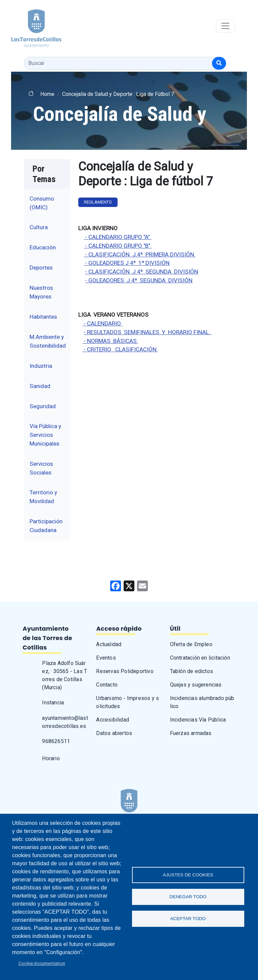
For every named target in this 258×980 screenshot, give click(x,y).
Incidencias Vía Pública (198, 720)
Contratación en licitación (200, 658)
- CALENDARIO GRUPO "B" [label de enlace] (118, 246)
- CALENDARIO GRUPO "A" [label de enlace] (117, 237)
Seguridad (43, 406)
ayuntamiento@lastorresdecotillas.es (65, 722)
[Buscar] (219, 63)
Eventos (106, 658)
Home (47, 94)
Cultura (39, 227)
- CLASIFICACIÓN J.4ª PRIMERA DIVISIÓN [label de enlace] (140, 254)
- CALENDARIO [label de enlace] (102, 323)
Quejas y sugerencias (196, 685)
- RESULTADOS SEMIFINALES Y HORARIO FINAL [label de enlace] (148, 332)
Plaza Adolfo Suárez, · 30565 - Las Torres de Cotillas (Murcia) (64, 675)
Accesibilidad (113, 720)
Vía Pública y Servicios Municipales (45, 435)
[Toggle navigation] (225, 26)
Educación (43, 247)
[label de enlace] (122, 323)
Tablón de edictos (191, 671)
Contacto (107, 685)
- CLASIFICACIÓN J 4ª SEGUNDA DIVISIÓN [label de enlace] (142, 272)
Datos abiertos (114, 733)
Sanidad (40, 386)
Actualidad (109, 644)
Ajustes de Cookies (188, 875)
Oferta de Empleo (191, 644)
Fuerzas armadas (191, 733)
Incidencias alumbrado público (202, 702)
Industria (41, 366)
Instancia (53, 703)
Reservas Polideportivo (125, 671)
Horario (51, 758)
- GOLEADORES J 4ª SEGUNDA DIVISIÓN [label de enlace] (139, 280)
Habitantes (43, 317)
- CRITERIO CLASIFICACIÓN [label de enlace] (120, 349)
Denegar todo (188, 897)
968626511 (56, 741)
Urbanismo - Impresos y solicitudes (127, 702)
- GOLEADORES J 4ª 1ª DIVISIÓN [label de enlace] (127, 263)
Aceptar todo (188, 919)
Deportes (41, 268)
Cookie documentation (42, 963)
